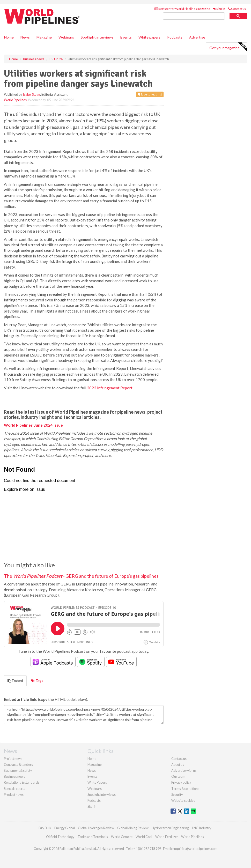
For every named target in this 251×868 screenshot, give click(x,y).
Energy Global (65, 828)
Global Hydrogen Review (96, 828)
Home (9, 37)
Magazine (44, 37)
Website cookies (183, 800)
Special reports (14, 789)
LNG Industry (202, 828)
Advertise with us (184, 770)
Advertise (197, 37)
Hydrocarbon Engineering (170, 828)
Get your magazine (228, 47)
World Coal (144, 837)
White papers (149, 37)
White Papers (97, 782)
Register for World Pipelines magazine (182, 9)
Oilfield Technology (60, 837)
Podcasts (175, 37)
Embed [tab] (15, 681)
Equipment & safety (18, 770)
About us (178, 765)
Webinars (66, 37)
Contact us (237, 9)
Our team (178, 776)
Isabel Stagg (31, 94)
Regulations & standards (22, 782)
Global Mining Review (133, 828)
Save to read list (150, 94)
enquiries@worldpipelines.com (195, 849)
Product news (14, 795)
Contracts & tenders (18, 765)
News (92, 770)
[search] (194, 16)
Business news (14, 776)
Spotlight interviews (97, 37)
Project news (13, 759)
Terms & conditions (185, 789)
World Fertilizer (167, 837)
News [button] (25, 37)
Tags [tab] (37, 681)
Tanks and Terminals (93, 837)
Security (177, 795)
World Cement (122, 837)
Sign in (219, 9)
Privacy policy (181, 782)
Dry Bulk (45, 828)
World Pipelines (15, 100)
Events (126, 37)
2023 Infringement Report (110, 388)
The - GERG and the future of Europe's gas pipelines (81, 576)
